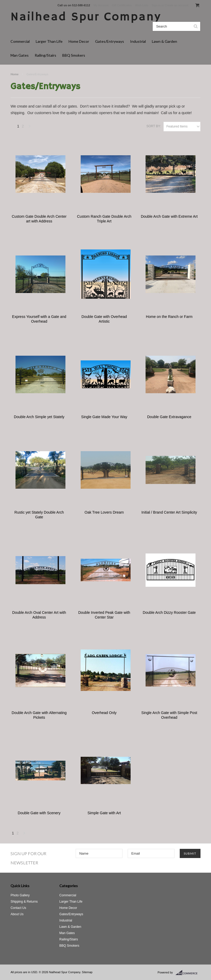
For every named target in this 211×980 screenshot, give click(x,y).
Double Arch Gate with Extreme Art (169, 216)
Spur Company (86, 17)
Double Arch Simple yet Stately (39, 417)
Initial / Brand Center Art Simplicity (169, 512)
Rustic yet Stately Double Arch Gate (39, 515)
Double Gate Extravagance (169, 417)
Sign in (156, 5)
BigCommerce (188, 973)
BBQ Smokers (74, 55)
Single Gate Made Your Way (104, 417)
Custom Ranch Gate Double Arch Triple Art (104, 219)
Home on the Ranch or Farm (169, 317)
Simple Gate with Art (104, 813)
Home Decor (79, 41)
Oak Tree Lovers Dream (104, 512)
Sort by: (154, 126)
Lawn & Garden (164, 41)
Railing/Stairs (45, 55)
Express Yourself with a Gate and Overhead (39, 319)
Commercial (20, 41)
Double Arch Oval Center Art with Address (39, 615)
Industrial (138, 41)
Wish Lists (142, 5)
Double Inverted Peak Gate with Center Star (104, 615)
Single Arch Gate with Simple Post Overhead (169, 715)
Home (15, 74)
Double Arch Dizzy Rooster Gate (169, 612)
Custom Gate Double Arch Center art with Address (39, 219)
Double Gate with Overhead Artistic (104, 319)
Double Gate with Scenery (39, 813)
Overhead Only (104, 713)
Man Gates (20, 55)
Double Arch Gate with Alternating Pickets (39, 715)
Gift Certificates (122, 5)
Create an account (177, 5)
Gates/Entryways (110, 41)
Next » (30, 128)
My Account (101, 5)
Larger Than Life (49, 41)
